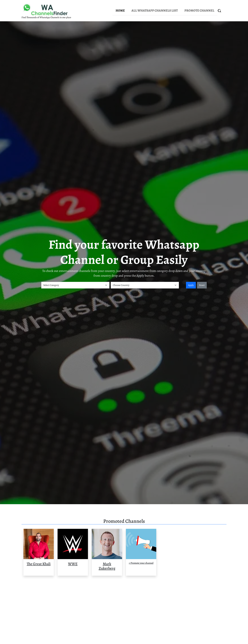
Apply (191, 285)
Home (120, 10)
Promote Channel (199, 10)
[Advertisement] (124, 611)
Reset (202, 285)
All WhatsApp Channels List (155, 10)
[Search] (220, 11)
